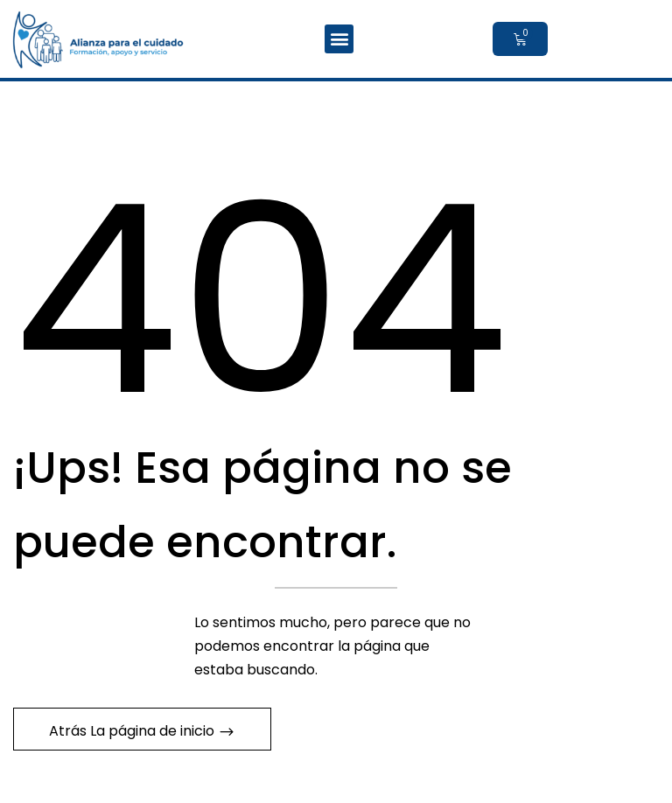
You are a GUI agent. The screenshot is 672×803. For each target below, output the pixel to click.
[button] (339, 39)
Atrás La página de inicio (133, 731)
